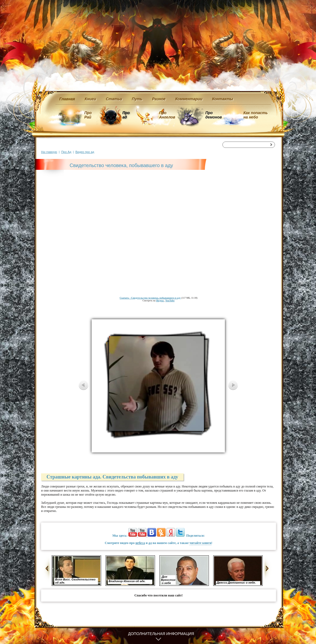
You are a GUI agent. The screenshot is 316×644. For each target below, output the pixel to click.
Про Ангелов (167, 115)
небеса (140, 543)
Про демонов (213, 115)
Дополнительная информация (161, 634)
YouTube (170, 301)
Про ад (126, 115)
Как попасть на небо (255, 115)
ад (150, 543)
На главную (49, 152)
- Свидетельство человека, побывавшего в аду (150, 298)
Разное (159, 99)
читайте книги (200, 543)
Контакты (223, 99)
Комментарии (189, 99)
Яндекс (160, 301)
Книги (91, 99)
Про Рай (88, 115)
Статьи (114, 99)
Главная (67, 99)
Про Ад (66, 152)
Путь (137, 99)
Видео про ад (85, 152)
